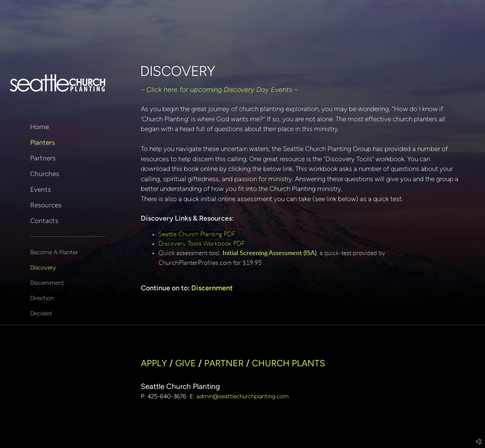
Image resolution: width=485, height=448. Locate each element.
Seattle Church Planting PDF (197, 234)
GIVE (186, 363)
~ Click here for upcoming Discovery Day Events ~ (219, 90)
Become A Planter (54, 252)
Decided (41, 313)
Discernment (47, 283)
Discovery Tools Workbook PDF (202, 244)
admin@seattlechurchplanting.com (242, 396)
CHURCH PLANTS (288, 363)
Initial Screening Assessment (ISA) (269, 253)
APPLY (154, 363)
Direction (42, 298)
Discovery (43, 267)
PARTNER (224, 363)
